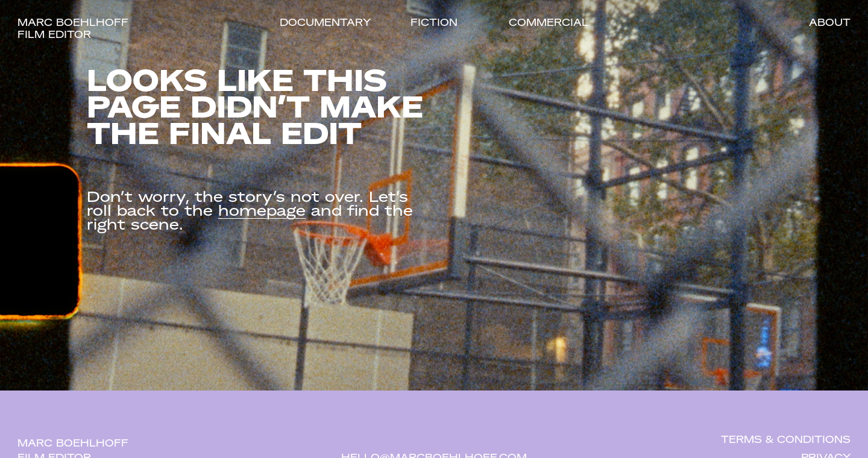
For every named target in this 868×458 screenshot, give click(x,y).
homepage (262, 212)
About (830, 24)
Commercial (549, 24)
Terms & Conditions (786, 441)
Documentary (325, 24)
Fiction (434, 24)
